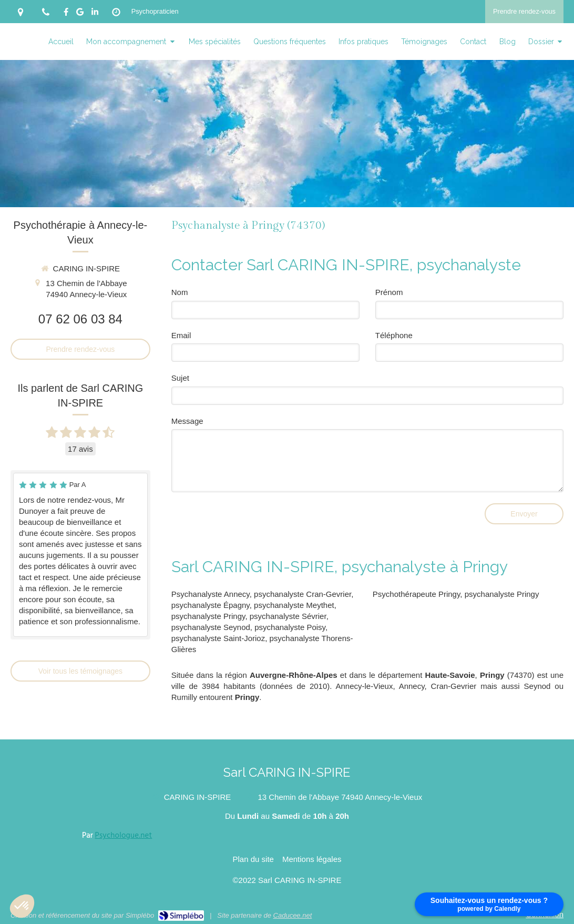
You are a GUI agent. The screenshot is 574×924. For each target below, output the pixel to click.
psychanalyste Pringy (208, 616)
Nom (180, 292)
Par (117, 836)
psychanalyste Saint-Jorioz (218, 638)
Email (181, 335)
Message (187, 421)
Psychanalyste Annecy (211, 594)
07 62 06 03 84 (80, 319)
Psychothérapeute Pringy (417, 594)
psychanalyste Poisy (290, 627)
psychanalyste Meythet (294, 605)
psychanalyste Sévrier (288, 616)
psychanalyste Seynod (211, 627)
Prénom (389, 292)
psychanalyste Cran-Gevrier (303, 594)
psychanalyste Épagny (211, 605)
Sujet (180, 378)
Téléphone (394, 335)
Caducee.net (293, 915)
